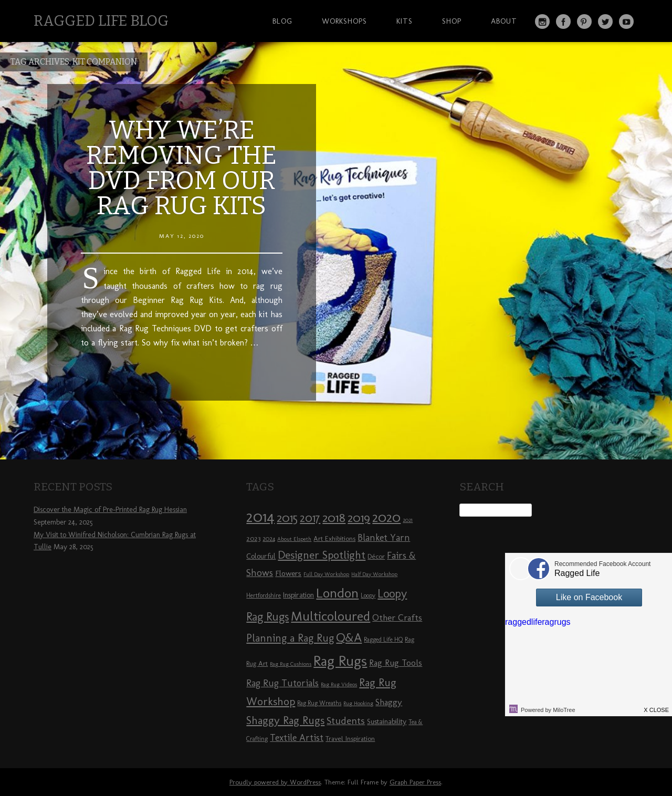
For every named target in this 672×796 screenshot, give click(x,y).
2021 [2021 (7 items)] (408, 520)
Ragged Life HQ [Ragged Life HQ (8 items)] (383, 640)
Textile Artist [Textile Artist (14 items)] (297, 738)
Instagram (542, 22)
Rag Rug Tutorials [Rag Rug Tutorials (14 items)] (282, 683)
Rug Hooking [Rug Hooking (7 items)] (358, 703)
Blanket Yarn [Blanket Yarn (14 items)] (384, 538)
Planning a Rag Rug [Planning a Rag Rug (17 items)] (290, 638)
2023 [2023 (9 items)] (253, 538)
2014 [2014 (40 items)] (260, 516)
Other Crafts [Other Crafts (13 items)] (397, 617)
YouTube (626, 22)
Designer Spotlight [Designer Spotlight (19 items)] (322, 555)
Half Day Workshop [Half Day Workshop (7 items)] (374, 574)
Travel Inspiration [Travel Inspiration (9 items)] (350, 738)
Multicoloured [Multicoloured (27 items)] (330, 616)
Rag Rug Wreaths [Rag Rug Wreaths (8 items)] (319, 703)
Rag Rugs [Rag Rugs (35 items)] (340, 661)
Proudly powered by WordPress (275, 782)
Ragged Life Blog (101, 21)
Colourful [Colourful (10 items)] (261, 556)
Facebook (563, 22)
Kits (405, 21)
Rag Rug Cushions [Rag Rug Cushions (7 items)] (291, 664)
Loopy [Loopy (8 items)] (368, 595)
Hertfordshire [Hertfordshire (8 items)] (264, 595)
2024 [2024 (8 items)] (269, 539)
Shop (452, 21)
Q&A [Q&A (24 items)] (349, 637)
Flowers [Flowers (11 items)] (288, 573)
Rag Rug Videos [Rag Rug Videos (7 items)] (339, 684)
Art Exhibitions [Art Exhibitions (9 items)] (334, 538)
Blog (282, 21)
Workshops (344, 21)
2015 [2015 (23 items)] (287, 518)
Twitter (605, 22)
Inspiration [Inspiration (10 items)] (298, 595)
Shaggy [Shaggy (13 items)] (389, 702)
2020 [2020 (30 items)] (386, 517)
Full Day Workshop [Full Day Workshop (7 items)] (326, 574)
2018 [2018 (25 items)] (334, 517)
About (504, 21)
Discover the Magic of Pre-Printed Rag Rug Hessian (110, 510)
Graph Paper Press (415, 782)
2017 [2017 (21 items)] (310, 518)
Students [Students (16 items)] (346, 721)
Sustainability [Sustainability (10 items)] (387, 722)
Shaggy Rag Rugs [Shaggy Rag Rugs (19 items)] (285, 720)
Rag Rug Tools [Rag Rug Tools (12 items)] (396, 663)
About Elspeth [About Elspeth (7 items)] (294, 539)
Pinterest (584, 22)
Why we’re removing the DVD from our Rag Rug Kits (181, 168)
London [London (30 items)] (337, 593)
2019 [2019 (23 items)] (359, 518)
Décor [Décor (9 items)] (376, 556)
